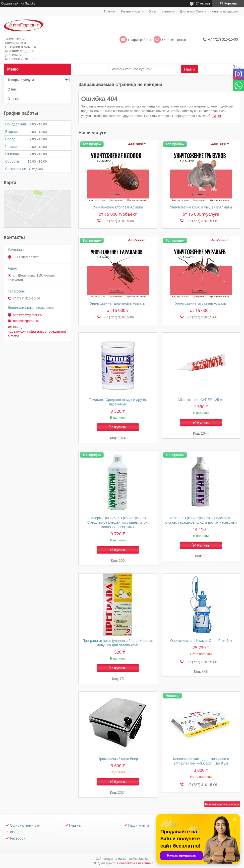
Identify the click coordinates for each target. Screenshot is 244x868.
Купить (120, 427)
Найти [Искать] (190, 69)
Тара (216, 116)
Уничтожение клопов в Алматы (118, 207)
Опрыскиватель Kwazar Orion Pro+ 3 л (201, 641)
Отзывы (14, 99)
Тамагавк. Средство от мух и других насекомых (118, 402)
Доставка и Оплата (193, 11)
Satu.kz (143, 859)
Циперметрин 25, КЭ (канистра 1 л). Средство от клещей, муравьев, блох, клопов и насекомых (118, 522)
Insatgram (18, 832)
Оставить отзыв (174, 40)
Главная (110, 11)
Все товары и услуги (220, 804)
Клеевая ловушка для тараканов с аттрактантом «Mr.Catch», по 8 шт (201, 761)
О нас (152, 11)
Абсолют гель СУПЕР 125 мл (201, 400)
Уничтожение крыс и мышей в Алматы (201, 207)
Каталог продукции (224, 11)
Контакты (168, 11)
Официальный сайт (26, 825)
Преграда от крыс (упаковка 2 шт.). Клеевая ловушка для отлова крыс (118, 643)
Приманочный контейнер (118, 759)
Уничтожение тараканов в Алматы (118, 303)
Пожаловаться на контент (135, 863)
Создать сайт (10, 3)
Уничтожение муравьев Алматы (201, 303)
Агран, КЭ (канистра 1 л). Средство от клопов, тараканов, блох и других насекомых (201, 520)
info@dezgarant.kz (26, 321)
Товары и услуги (132, 11)
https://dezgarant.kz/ (28, 315)
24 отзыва (203, 3)
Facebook (18, 838)
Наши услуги (139, 825)
